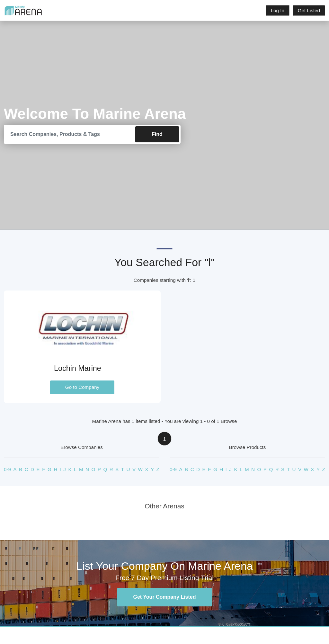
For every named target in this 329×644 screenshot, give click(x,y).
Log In (278, 10)
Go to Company (82, 387)
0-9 (7, 469)
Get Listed (309, 10)
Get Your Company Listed (165, 597)
